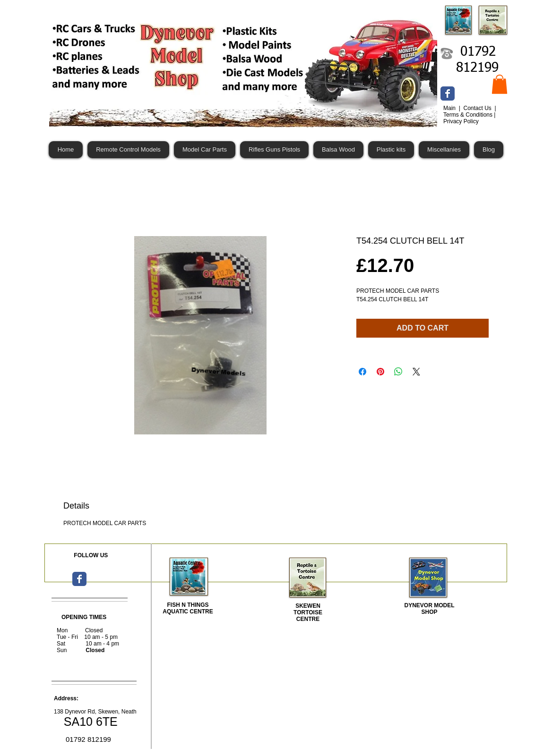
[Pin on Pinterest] (380, 372)
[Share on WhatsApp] (398, 372)
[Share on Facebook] (362, 372)
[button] (500, 84)
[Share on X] (416, 372)
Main (450, 108)
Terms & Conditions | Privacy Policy (470, 118)
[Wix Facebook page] (448, 93)
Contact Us (478, 108)
